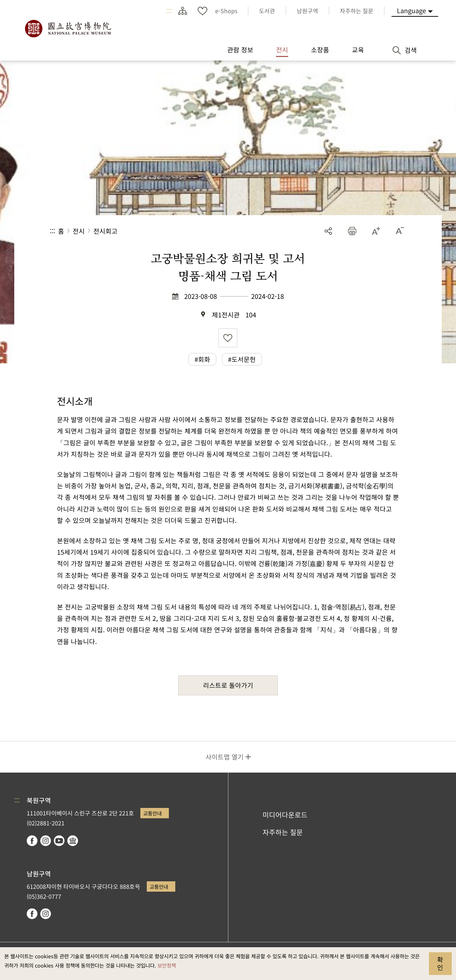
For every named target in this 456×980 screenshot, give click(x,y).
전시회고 (105, 231)
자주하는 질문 (283, 832)
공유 (328, 231)
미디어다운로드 (285, 815)
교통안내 (152, 813)
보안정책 (167, 965)
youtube (59, 841)
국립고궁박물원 (68, 28)
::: (169, 11)
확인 (440, 963)
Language (411, 10)
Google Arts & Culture (73, 841)
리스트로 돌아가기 (228, 685)
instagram (46, 841)
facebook (32, 841)
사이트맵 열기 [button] (225, 757)
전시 (79, 231)
